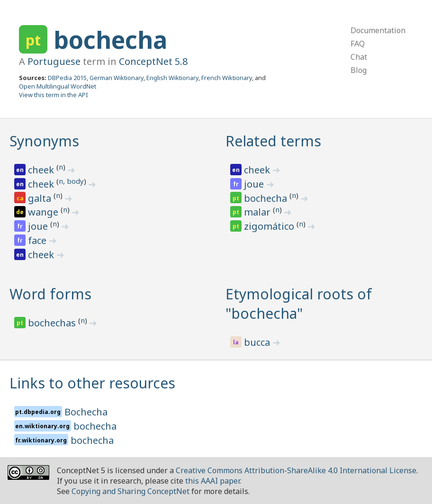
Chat (359, 57)
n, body (71, 181)
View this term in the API (54, 95)
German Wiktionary (117, 78)
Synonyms (44, 141)
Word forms (50, 294)
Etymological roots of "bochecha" (299, 304)
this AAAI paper (212, 481)
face (38, 240)
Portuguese (54, 61)
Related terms (273, 141)
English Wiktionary (172, 78)
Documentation (378, 30)
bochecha (110, 40)
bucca (258, 342)
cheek (42, 170)
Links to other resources (92, 383)
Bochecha (86, 412)
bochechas (53, 323)
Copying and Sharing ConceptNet (130, 491)
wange (44, 212)
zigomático (270, 226)
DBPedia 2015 (67, 78)
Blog (359, 70)
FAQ (358, 44)
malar (258, 212)
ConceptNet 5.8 (153, 61)
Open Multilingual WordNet (58, 86)
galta (41, 198)
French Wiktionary (227, 78)
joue (39, 226)
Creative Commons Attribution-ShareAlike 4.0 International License (296, 470)
